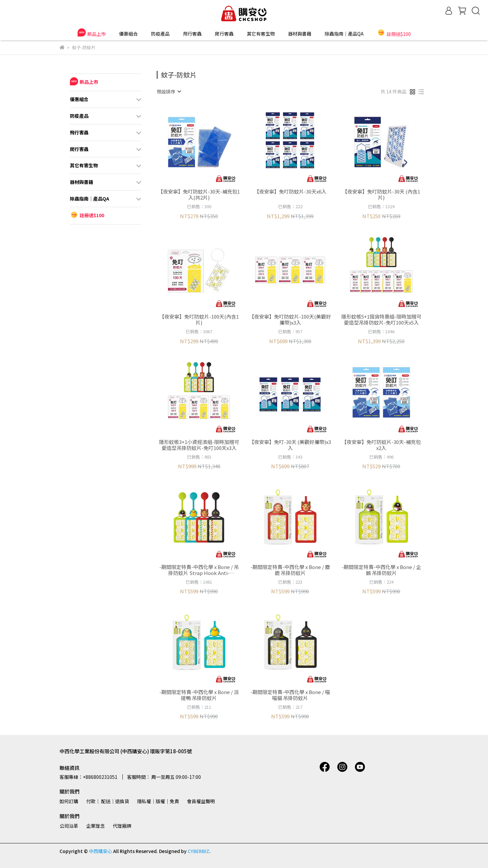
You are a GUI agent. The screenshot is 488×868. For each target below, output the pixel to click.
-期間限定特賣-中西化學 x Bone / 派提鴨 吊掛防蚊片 (199, 695)
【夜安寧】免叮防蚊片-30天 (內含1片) (381, 195)
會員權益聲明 (201, 801)
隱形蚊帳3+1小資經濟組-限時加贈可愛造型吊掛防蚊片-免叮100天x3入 (199, 445)
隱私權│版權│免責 (158, 801)
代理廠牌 (122, 826)
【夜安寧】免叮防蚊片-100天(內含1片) (199, 320)
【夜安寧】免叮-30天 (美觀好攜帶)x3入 (290, 445)
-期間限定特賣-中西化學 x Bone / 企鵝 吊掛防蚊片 (381, 570)
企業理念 (95, 826)
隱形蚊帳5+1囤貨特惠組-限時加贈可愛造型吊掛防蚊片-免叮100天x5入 (381, 320)
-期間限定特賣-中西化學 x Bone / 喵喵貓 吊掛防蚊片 (290, 695)
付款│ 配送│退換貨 (108, 801)
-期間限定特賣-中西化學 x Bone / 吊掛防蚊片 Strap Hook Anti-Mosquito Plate (199, 570)
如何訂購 (69, 801)
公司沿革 (69, 826)
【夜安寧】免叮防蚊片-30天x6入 (290, 192)
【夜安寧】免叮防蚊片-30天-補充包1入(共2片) (199, 195)
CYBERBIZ (198, 851)
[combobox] (169, 91)
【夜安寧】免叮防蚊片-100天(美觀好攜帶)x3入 (290, 320)
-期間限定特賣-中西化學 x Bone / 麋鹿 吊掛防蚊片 (290, 570)
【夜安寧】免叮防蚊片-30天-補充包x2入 (381, 445)
